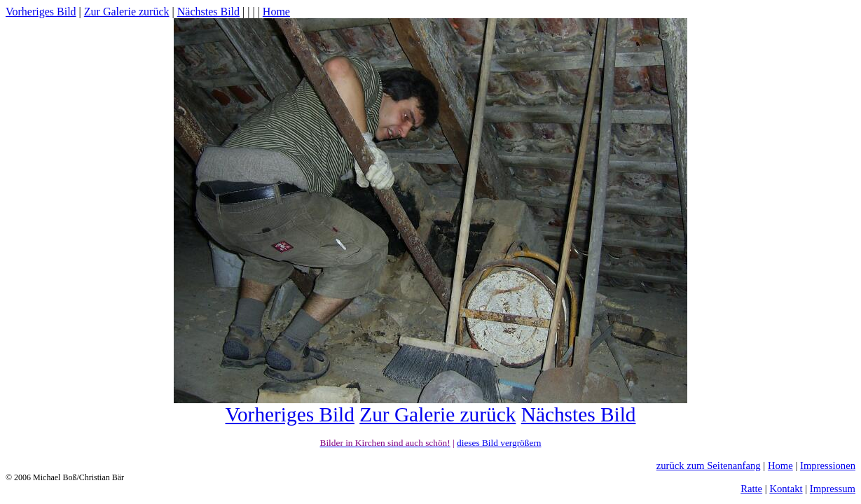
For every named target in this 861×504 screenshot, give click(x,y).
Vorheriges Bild (41, 12)
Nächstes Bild (208, 12)
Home (276, 12)
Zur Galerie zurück (127, 12)
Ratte (751, 489)
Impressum (833, 489)
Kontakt (786, 489)
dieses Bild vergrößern (499, 443)
